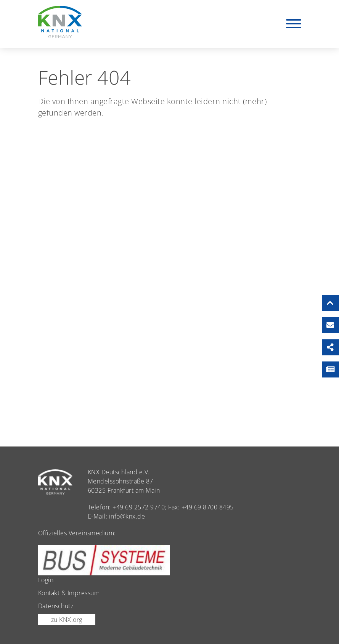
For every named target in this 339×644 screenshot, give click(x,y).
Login (46, 580)
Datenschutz (56, 606)
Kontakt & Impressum (69, 593)
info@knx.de (127, 516)
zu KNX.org (67, 620)
